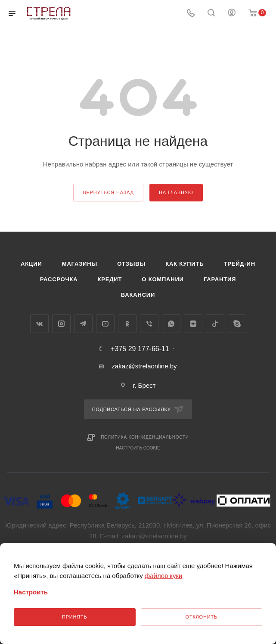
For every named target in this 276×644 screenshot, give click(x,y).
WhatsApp (171, 324)
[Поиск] (211, 14)
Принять (75, 617)
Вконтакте (39, 324)
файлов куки (164, 576)
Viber (149, 324)
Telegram (83, 324)
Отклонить (202, 617)
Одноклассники (127, 324)
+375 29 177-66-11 (140, 349)
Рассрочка (59, 279)
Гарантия (220, 279)
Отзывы (131, 264)
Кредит (110, 279)
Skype (237, 324)
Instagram (61, 324)
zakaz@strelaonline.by (144, 366)
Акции (31, 264)
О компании (163, 279)
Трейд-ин (240, 264)
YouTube (105, 324)
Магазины (80, 264)
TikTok (215, 324)
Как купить (185, 264)
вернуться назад (108, 192)
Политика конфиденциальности (145, 437)
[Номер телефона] (191, 14)
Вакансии (138, 295)
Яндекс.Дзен (193, 324)
